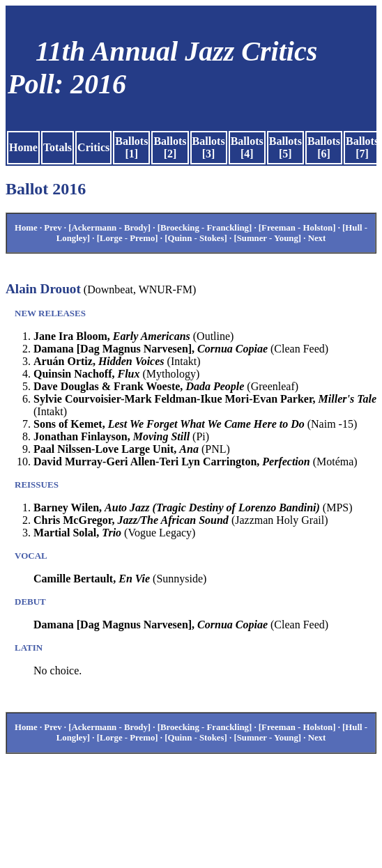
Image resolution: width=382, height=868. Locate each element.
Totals (58, 147)
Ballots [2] (170, 147)
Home (23, 147)
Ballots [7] (362, 147)
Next (317, 238)
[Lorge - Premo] (128, 238)
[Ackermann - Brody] (109, 228)
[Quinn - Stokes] (196, 238)
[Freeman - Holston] (297, 228)
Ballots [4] (247, 147)
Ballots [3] (209, 147)
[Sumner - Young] (267, 238)
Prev (53, 228)
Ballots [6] (324, 147)
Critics (93, 147)
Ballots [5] (285, 147)
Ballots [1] (131, 147)
